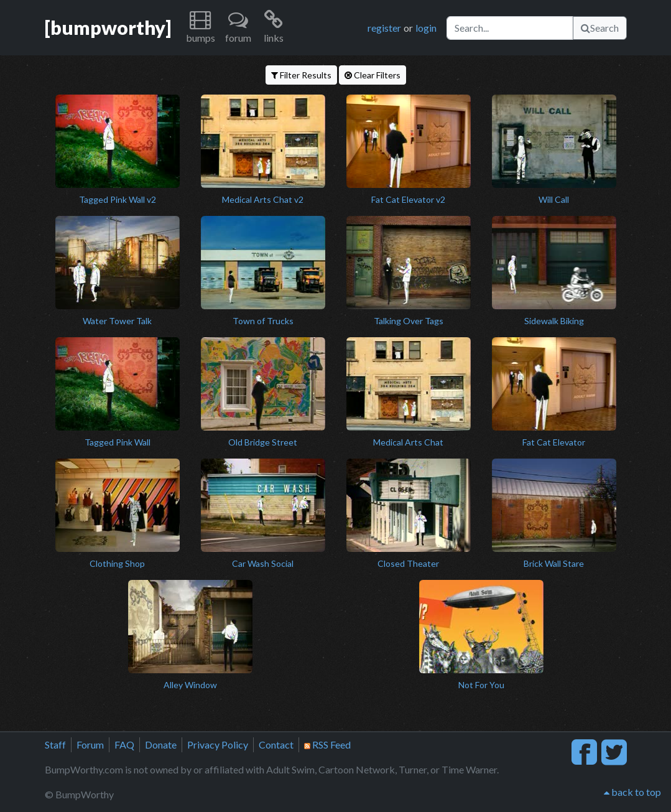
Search (600, 28)
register (384, 28)
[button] (201, 28)
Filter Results (301, 75)
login (426, 28)
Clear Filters (373, 75)
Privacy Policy (218, 744)
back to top (632, 792)
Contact (276, 744)
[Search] (510, 28)
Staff (55, 744)
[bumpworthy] (108, 27)
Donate (161, 744)
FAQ (124, 744)
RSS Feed (327, 744)
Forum (90, 744)
